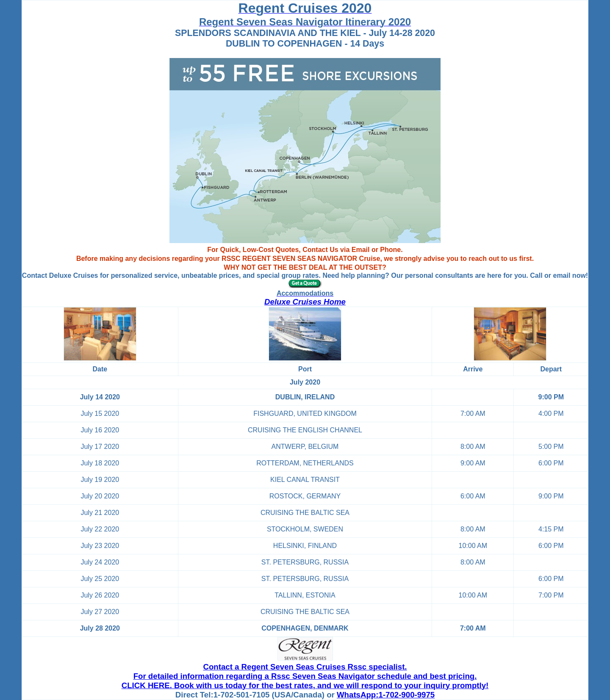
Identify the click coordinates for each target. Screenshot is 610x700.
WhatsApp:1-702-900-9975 (386, 695)
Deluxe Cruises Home (305, 302)
